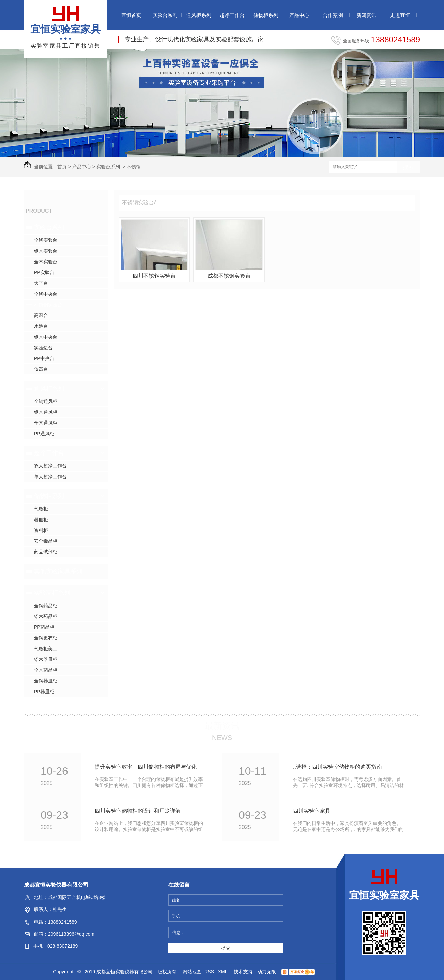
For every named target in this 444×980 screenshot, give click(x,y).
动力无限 (267, 972)
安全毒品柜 (46, 541)
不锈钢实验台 (48, 305)
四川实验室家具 (312, 811)
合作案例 (333, 15)
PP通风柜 (44, 434)
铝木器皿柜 (46, 659)
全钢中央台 (46, 294)
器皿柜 (41, 520)
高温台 (41, 315)
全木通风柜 (46, 423)
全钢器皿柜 (46, 681)
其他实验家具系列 (58, 571)
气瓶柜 (41, 509)
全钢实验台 (46, 240)
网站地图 (192, 972)
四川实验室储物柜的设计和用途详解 (138, 811)
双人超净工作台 (50, 466)
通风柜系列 (199, 15)
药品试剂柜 (46, 552)
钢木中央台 (46, 337)
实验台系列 (165, 15)
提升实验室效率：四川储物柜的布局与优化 (146, 767)
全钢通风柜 (46, 401)
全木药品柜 (46, 670)
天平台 (41, 283)
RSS (210, 972)
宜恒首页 (131, 15)
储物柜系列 (266, 15)
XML (223, 972)
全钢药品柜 (46, 606)
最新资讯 (222, 726)
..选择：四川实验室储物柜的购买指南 (337, 767)
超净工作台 (232, 15)
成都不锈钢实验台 (229, 276)
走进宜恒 (400, 15)
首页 (62, 167)
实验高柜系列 (52, 593)
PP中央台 (44, 358)
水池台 (41, 326)
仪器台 (41, 369)
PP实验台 (44, 272)
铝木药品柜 (46, 616)
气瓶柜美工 (46, 649)
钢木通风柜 (46, 412)
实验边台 (43, 348)
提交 (226, 948)
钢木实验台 (46, 251)
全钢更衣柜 (46, 638)
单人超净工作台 (50, 477)
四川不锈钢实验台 (154, 276)
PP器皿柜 (44, 692)
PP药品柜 (44, 627)
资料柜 (41, 530)
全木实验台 (46, 262)
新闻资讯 (366, 15)
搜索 (408, 167)
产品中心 (299, 15)
